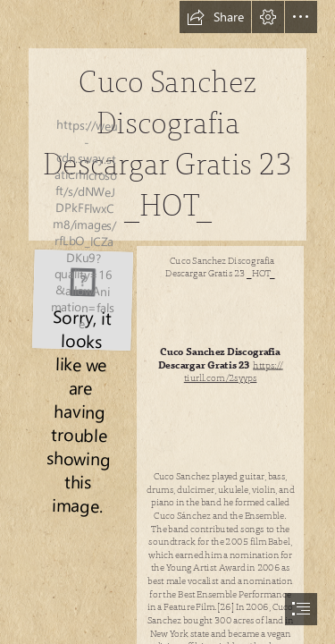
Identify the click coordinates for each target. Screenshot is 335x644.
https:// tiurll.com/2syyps (234, 373)
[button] (215, 17)
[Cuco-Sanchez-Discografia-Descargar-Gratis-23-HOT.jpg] (82, 298)
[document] (167, 322)
